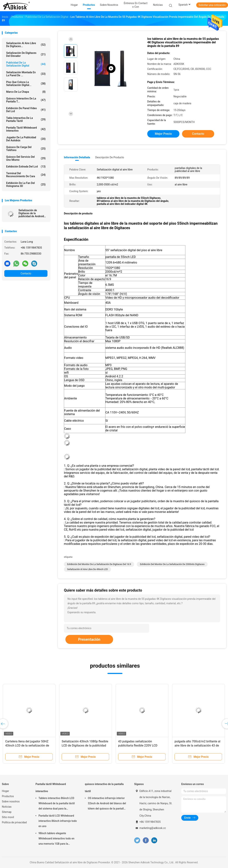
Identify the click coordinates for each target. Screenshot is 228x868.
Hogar (5, 791)
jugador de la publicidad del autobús (26, 139)
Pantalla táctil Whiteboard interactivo (26, 129)
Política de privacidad (14, 822)
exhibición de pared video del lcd (26, 110)
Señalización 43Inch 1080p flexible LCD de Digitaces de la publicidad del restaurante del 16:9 (85, 745)
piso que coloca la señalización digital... (26, 84)
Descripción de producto (110, 157)
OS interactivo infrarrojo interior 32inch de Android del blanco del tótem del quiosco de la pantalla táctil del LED (107, 804)
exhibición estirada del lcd (26, 167)
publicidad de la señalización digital (26, 64)
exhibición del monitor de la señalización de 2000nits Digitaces (172, 564)
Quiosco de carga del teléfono (26, 149)
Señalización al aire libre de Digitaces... (26, 45)
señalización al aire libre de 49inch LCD (87, 569)
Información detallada (77, 157)
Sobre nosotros (11, 801)
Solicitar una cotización (212, 5)
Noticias (7, 807)
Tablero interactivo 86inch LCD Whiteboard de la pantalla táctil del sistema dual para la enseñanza (57, 804)
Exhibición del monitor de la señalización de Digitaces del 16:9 (99, 564)
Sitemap (7, 812)
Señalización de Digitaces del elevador (26, 54)
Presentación (89, 639)
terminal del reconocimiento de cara (26, 175)
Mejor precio (163, 134)
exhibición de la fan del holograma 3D (26, 184)
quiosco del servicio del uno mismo (26, 158)
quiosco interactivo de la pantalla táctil (104, 788)
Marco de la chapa (26, 92)
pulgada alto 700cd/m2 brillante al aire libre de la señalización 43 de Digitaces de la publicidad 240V (197, 745)
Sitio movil (8, 817)
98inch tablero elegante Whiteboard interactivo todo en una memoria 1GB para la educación (56, 839)
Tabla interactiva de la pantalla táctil (26, 119)
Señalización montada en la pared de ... (26, 74)
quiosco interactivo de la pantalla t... (26, 100)
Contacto (26, 273)
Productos (8, 796)
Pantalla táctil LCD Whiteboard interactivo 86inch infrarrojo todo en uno (58, 821)
